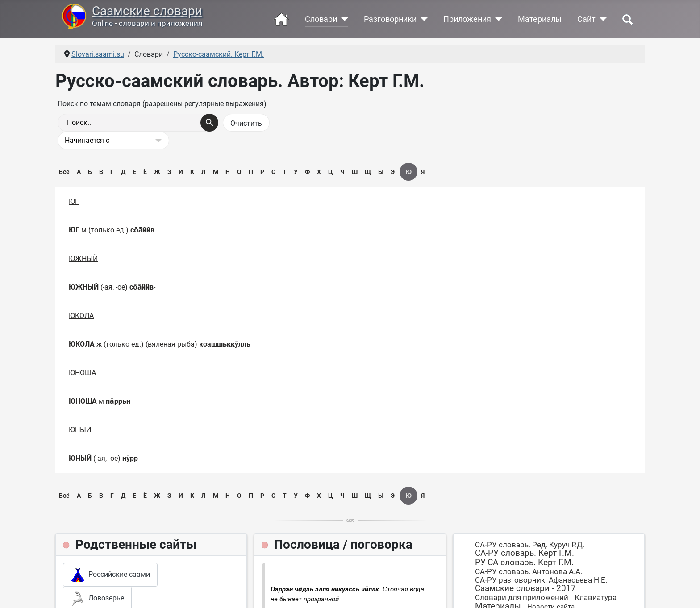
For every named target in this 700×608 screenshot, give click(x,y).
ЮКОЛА (81, 316)
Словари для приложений (522, 597)
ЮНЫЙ (80, 430)
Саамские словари (147, 11)
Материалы (540, 19)
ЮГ (74, 201)
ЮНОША (82, 373)
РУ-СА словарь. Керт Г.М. (524, 562)
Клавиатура (596, 597)
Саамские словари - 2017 (525, 588)
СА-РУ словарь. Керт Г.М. (525, 553)
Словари (321, 19)
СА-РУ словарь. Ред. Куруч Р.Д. (530, 545)
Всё (64, 172)
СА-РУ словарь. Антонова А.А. (529, 571)
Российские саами (110, 575)
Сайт (586, 19)
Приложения (467, 19)
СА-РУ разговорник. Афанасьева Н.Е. (541, 580)
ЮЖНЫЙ (83, 259)
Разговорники (390, 19)
